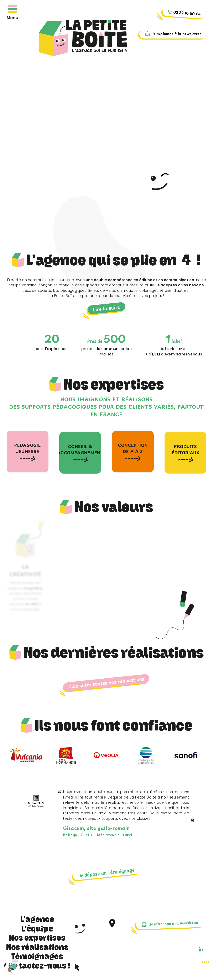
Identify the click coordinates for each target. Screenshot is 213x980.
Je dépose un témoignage (106, 873)
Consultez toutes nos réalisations (106, 683)
